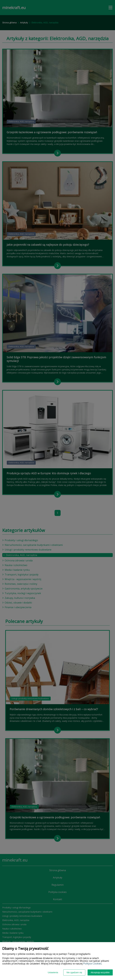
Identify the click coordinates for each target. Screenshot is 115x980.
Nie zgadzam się (74, 972)
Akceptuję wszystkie (100, 972)
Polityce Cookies (92, 964)
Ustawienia (53, 972)
